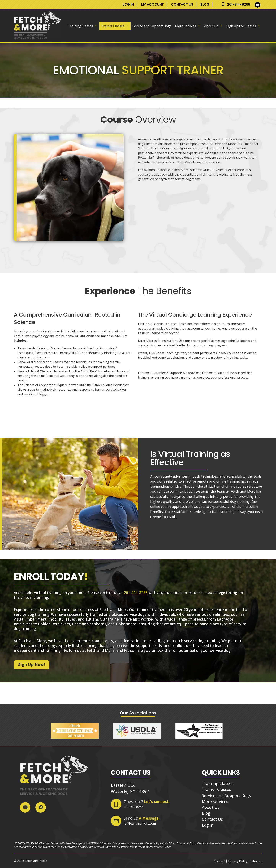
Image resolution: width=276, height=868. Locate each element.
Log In (128, 4)
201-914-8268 (239, 4)
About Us (213, 26)
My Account (152, 4)
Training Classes (83, 26)
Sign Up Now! (31, 665)
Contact (219, 861)
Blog (205, 4)
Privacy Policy (238, 861)
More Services (188, 26)
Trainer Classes (115, 26)
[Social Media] (258, 5)
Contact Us (182, 4)
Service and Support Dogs (152, 26)
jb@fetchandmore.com (140, 823)
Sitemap (256, 861)
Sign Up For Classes (243, 26)
